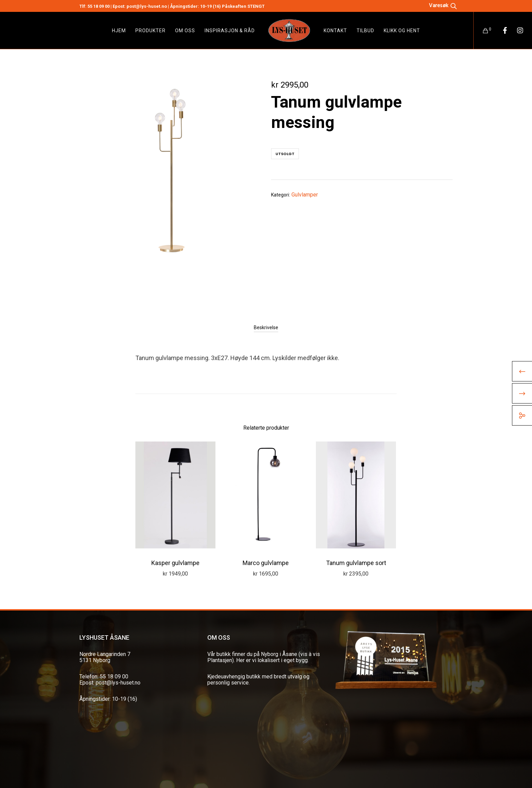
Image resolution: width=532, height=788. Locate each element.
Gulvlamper (305, 195)
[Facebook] (501, 31)
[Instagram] (516, 31)
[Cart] (481, 31)
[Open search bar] (443, 5)
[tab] (266, 327)
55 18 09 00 (99, 6)
